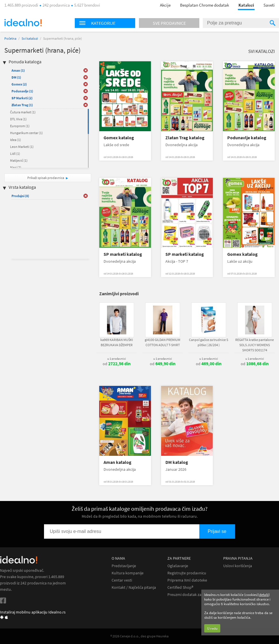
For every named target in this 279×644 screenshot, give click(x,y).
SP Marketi (22, 98)
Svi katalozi (30, 38)
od (117, 364)
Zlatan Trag (22, 105)
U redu (212, 628)
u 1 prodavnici (117, 359)
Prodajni (20, 196)
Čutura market (23, 112)
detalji (264, 595)
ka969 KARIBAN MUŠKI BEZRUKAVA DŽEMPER (117, 342)
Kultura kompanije (128, 573)
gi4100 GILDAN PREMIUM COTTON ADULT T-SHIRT (163, 342)
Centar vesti (122, 580)
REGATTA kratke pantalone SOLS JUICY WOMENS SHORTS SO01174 (255, 345)
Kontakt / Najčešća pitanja (134, 587)
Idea (16, 140)
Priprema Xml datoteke (187, 580)
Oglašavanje (178, 566)
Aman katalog (117, 462)
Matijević (19, 160)
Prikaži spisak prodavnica (46, 178)
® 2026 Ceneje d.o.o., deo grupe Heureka (139, 636)
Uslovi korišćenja (238, 566)
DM (16, 77)
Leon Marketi (22, 147)
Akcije (165, 5)
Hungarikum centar (26, 133)
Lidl (15, 154)
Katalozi (246, 5)
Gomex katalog (119, 138)
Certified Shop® (180, 587)
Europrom (20, 126)
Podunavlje (22, 91)
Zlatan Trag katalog (185, 138)
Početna (10, 38)
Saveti (269, 5)
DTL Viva (18, 119)
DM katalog (177, 462)
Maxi (16, 167)
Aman (18, 70)
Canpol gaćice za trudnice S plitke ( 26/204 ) (209, 342)
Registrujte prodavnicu (187, 573)
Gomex (19, 84)
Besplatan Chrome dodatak (205, 5)
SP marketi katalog (123, 254)
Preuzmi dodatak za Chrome (192, 595)
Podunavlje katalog (247, 138)
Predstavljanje (124, 566)
